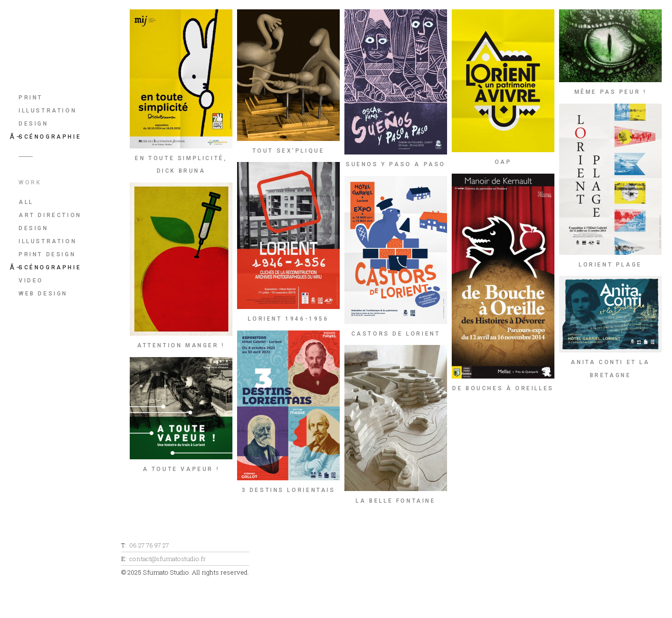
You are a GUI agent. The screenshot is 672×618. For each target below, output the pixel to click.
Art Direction (50, 215)
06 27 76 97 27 (149, 545)
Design (34, 124)
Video (31, 281)
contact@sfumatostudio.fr (168, 559)
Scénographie (50, 137)
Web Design (43, 294)
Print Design (47, 254)
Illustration (48, 111)
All (26, 202)
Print (31, 98)
